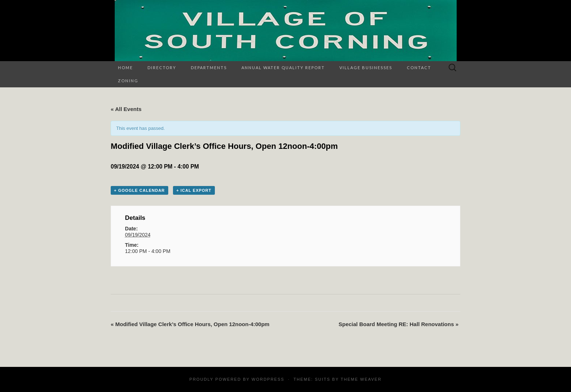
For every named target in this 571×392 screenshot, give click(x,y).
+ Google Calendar (139, 190)
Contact (419, 68)
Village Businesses (366, 68)
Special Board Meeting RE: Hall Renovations (399, 324)
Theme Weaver (361, 379)
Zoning (128, 81)
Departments (209, 68)
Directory (162, 68)
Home (125, 68)
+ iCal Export (194, 190)
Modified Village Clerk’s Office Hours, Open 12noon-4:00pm (190, 324)
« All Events (126, 109)
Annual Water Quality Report (283, 68)
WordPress (268, 379)
